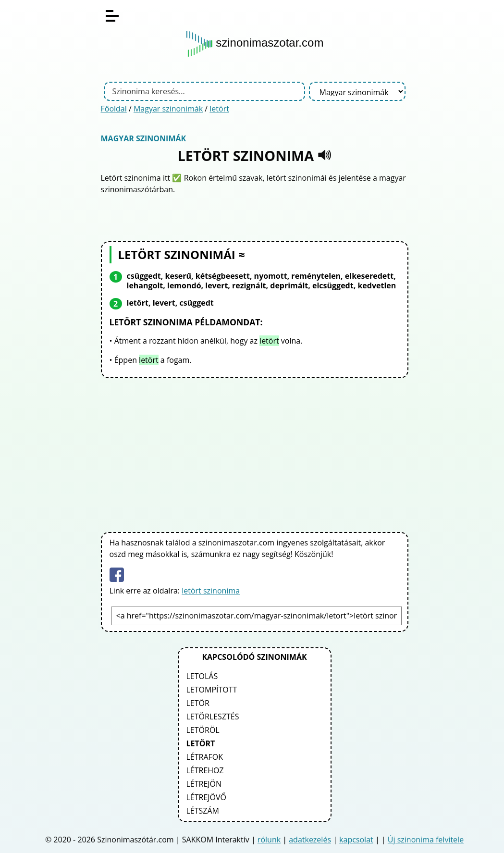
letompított (212, 690)
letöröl (203, 730)
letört (219, 109)
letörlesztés (213, 717)
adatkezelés (310, 840)
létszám (203, 811)
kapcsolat (356, 840)
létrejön (204, 784)
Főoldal (114, 109)
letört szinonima (211, 591)
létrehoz (205, 770)
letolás (202, 676)
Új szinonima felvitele (426, 840)
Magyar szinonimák (168, 109)
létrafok (205, 757)
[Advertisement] (255, 453)
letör (198, 703)
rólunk (269, 840)
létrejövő (207, 797)
